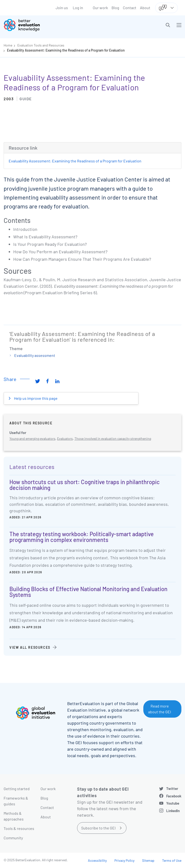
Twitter (172, 788)
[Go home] (50, 25)
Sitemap (148, 860)
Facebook (174, 796)
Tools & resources (19, 828)
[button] (168, 25)
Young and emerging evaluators (32, 438)
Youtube (173, 803)
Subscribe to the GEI (98, 828)
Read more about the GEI (160, 709)
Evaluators (65, 438)
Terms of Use (172, 860)
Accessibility (97, 860)
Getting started (17, 789)
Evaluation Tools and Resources (41, 45)
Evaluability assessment (35, 355)
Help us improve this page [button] (35, 398)
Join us (62, 8)
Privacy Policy (124, 860)
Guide (26, 99)
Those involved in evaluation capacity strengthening (113, 438)
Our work (100, 8)
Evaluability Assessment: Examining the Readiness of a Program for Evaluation (66, 50)
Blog (115, 8)
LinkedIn (173, 811)
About (145, 8)
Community (13, 838)
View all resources (30, 647)
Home (8, 45)
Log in (78, 8)
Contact (130, 8)
